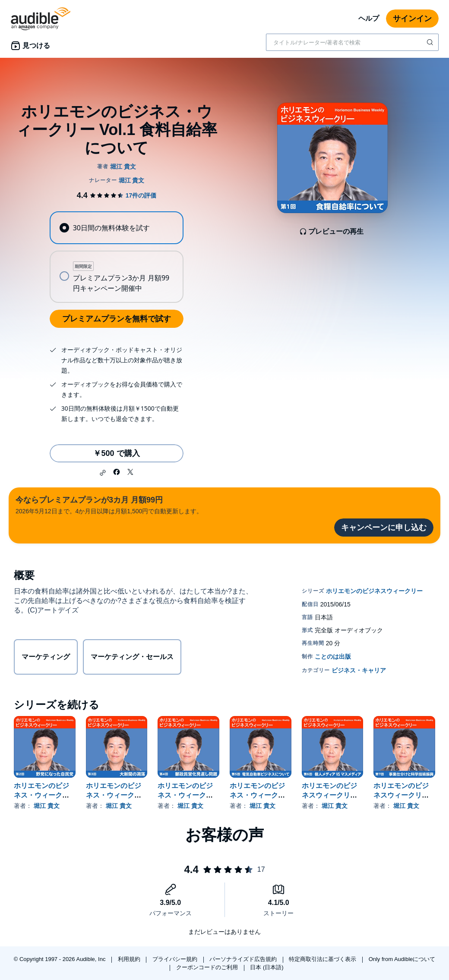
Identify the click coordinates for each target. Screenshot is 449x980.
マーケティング (46, 657)
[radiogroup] (116, 257)
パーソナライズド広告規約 (244, 959)
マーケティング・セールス (132, 657)
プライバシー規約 (176, 959)
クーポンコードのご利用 (208, 967)
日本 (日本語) (267, 967)
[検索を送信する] (431, 42)
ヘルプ (369, 18)
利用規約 (130, 959)
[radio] (116, 228)
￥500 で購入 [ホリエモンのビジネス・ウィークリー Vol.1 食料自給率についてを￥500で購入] (116, 453)
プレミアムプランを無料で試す (117, 319)
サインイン (412, 19)
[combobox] (352, 42)
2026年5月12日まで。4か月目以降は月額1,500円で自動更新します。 (109, 504)
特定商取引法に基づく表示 (323, 959)
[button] (103, 473)
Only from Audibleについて (402, 959)
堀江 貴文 (47, 806)
